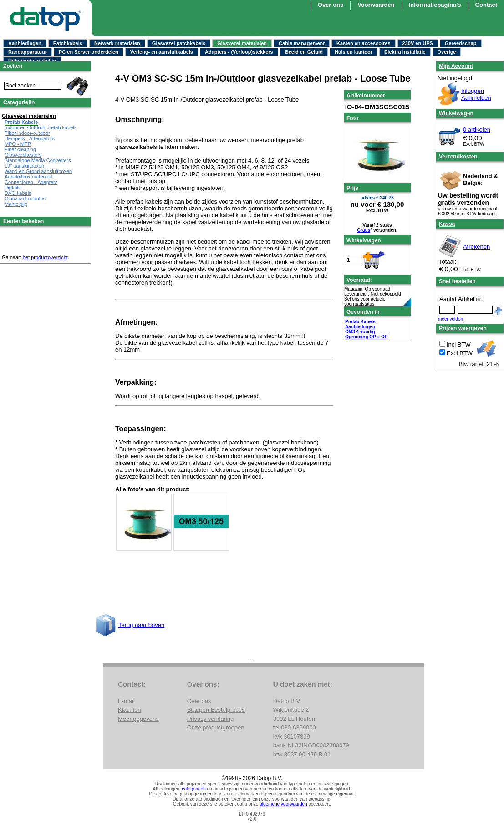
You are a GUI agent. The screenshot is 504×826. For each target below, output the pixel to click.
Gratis (364, 230)
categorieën (194, 789)
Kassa (447, 224)
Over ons (331, 5)
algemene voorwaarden (283, 804)
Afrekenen (476, 247)
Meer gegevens (138, 719)
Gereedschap (461, 43)
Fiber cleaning (20, 149)
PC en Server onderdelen (89, 52)
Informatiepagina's (435, 5)
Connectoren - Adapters (31, 182)
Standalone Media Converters (38, 160)
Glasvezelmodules (25, 199)
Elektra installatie (405, 52)
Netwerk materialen (117, 43)
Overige (447, 52)
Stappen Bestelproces (216, 710)
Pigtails (13, 188)
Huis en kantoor (354, 52)
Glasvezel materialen (242, 43)
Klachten (130, 710)
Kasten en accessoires (364, 43)
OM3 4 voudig (360, 332)
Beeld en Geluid (304, 52)
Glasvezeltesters (23, 155)
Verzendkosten (458, 157)
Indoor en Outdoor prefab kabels (41, 127)
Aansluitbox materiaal (28, 177)
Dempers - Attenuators (30, 138)
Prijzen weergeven (463, 328)
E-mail (126, 701)
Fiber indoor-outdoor (27, 133)
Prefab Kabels (360, 322)
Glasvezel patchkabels (179, 43)
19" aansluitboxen (24, 166)
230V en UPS (418, 43)
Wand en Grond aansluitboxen (38, 171)
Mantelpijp (16, 204)
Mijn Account (456, 66)
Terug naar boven (141, 625)
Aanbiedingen (25, 43)
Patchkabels (68, 43)
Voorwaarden (376, 5)
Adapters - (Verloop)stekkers (239, 52)
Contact (486, 5)
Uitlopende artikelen (32, 61)
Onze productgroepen (216, 727)
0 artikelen (477, 130)
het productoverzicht (45, 257)
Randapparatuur (28, 52)
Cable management (302, 43)
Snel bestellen (457, 281)
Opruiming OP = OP (366, 337)
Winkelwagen (456, 113)
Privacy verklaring (211, 719)
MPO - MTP (18, 144)
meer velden (451, 319)
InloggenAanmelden (476, 94)
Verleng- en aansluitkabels (162, 52)
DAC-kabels (18, 193)
